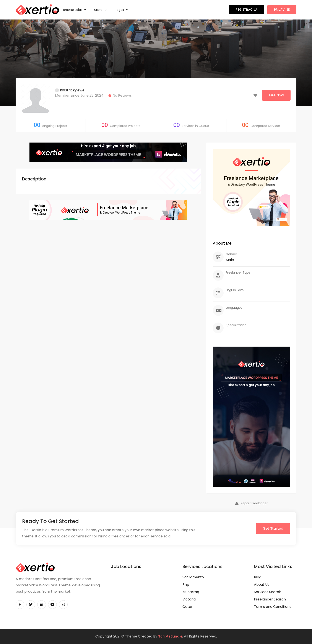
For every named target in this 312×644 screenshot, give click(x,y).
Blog (258, 577)
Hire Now (276, 95)
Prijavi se (282, 10)
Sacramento (193, 577)
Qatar (188, 607)
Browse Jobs (74, 10)
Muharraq (191, 592)
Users (100, 10)
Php (186, 585)
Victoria (189, 599)
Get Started (273, 528)
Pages (121, 10)
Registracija (246, 10)
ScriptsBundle (170, 636)
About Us (262, 585)
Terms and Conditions (273, 607)
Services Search (268, 592)
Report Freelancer (251, 503)
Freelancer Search (270, 599)
